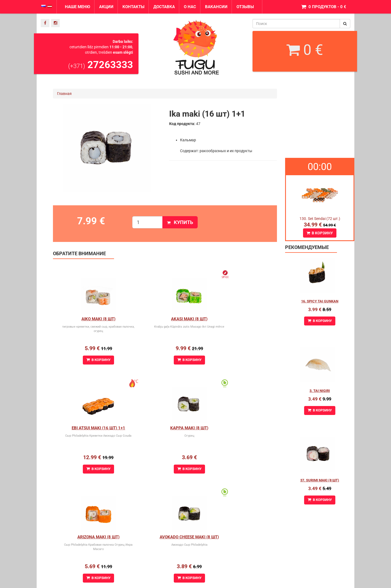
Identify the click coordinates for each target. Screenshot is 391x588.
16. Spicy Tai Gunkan (320, 301)
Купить (180, 222)
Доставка (164, 7)
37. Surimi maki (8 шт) (320, 480)
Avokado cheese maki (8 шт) (239, 428)
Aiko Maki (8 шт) (90, 319)
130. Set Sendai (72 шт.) (320, 219)
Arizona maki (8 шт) (165, 428)
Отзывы (245, 7)
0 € (305, 50)
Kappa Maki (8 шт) (90, 428)
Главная (64, 94)
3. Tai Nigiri (320, 391)
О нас (190, 7)
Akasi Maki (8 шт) (165, 319)
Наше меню (78, 7)
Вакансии (216, 7)
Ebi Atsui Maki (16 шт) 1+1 (240, 319)
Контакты (133, 7)
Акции (106, 7)
